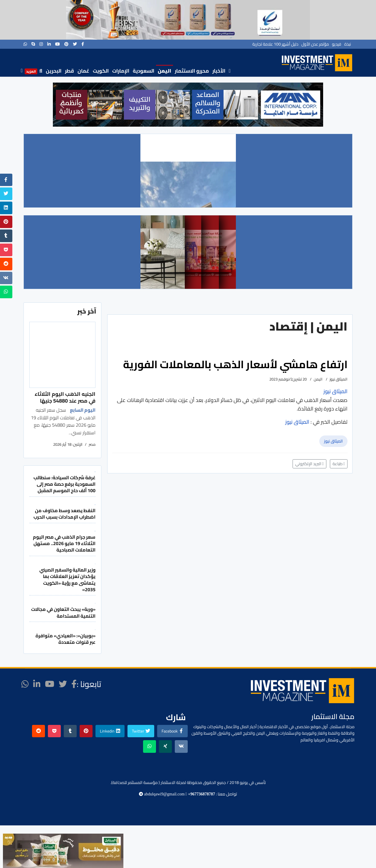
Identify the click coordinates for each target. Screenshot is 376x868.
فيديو (337, 44)
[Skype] (33, 44)
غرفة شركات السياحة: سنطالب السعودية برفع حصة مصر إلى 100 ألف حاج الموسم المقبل (64, 484)
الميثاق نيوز (333, 441)
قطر (69, 71)
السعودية (143, 71)
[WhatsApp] (25, 44)
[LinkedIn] (49, 44)
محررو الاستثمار (192, 71)
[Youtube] (58, 44)
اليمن (164, 71)
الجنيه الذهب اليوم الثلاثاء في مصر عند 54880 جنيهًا (65, 397)
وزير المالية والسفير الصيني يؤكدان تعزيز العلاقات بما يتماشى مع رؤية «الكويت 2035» (67, 580)
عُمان (83, 71)
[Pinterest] (66, 44)
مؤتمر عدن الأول (315, 44)
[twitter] (75, 44)
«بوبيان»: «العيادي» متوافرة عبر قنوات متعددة (66, 639)
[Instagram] (41, 44)
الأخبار (219, 71)
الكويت (101, 71)
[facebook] (83, 44)
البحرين (54, 71)
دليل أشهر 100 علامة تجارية (275, 44)
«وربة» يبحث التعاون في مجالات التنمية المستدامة (63, 612)
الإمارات (121, 71)
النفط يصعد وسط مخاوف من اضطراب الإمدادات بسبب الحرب (64, 514)
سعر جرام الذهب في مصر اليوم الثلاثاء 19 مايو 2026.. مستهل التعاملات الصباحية (64, 543)
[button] (62, 105)
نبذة (348, 44)
